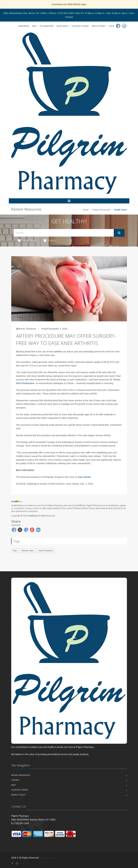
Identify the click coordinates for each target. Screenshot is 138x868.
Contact (15, 780)
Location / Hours (80, 26)
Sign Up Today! (99, 26)
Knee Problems (46, 551)
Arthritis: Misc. (28, 551)
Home (86, 210)
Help (34, 26)
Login (111, 26)
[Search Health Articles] (64, 233)
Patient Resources (101, 210)
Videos (50, 240)
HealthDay (33, 516)
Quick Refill (63, 26)
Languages (23, 26)
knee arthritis (84, 477)
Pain (15, 551)
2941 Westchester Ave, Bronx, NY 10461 (25, 13)
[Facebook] (118, 26)
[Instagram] (124, 26)
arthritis (58, 352)
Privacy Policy (19, 795)
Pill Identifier (47, 26)
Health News (27, 240)
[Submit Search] (119, 233)
